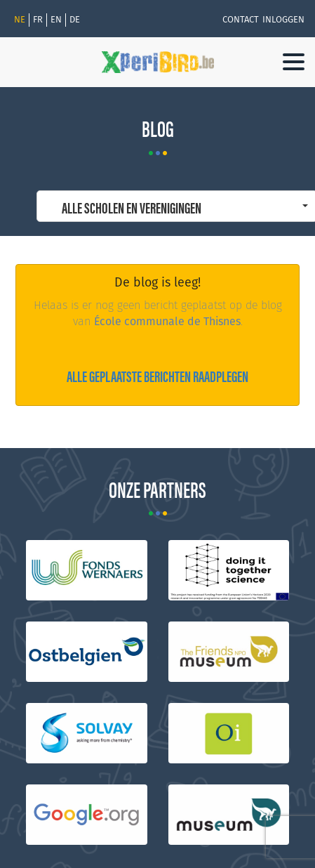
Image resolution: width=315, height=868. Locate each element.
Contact (241, 20)
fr (38, 20)
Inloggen (283, 20)
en (56, 20)
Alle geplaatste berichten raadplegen (157, 375)
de (75, 20)
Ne (20, 20)
